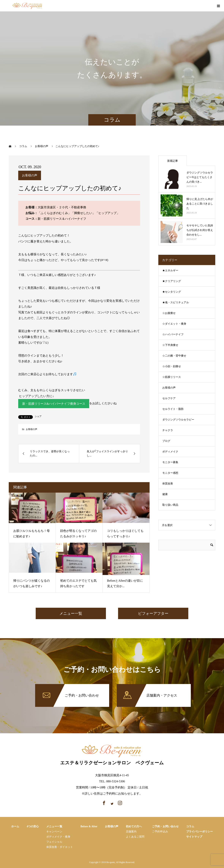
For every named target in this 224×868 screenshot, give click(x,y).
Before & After (89, 826)
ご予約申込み (160, 832)
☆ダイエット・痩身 (174, 324)
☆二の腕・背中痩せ (174, 356)
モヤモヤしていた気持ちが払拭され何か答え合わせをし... (200, 230)
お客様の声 (30, 175)
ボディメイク (170, 452)
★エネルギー (170, 270)
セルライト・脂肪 (173, 409)
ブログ (166, 441)
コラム (190, 826)
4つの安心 (33, 826)
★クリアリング (172, 281)
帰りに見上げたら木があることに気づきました (200, 204)
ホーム (15, 826)
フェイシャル (54, 842)
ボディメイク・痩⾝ (58, 837)
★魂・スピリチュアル (176, 302)
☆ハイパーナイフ (173, 334)
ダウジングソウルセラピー (178, 420)
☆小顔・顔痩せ (172, 366)
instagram (210, 6)
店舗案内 (131, 832)
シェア (38, 416)
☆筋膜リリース (172, 377)
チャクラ (168, 430)
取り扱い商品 (170, 505)
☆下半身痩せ (170, 345)
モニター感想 (170, 473)
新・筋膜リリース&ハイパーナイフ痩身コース (54, 404)
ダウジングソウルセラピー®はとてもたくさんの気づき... (200, 177)
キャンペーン (54, 832)
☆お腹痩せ (169, 313)
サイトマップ (194, 837)
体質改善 (168, 484)
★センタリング (172, 292)
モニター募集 (170, 462)
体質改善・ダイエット (60, 847)
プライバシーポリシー (200, 832)
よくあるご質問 (135, 837)
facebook (203, 6)
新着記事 (173, 161)
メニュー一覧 (71, 613)
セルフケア (169, 398)
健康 (165, 494)
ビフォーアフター (153, 613)
